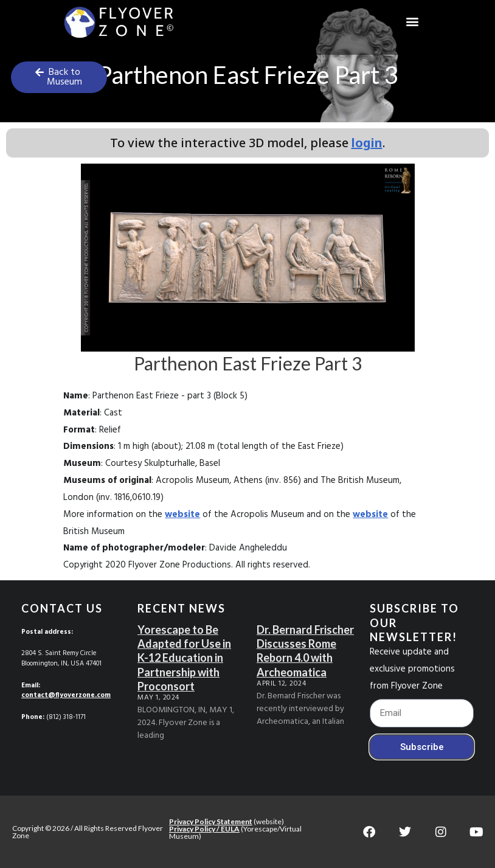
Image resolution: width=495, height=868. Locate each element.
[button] (413, 22)
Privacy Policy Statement (211, 821)
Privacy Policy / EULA (204, 829)
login (367, 143)
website (182, 515)
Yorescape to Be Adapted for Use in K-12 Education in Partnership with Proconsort (184, 658)
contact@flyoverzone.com (66, 695)
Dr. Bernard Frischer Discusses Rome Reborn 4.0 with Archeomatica (305, 651)
